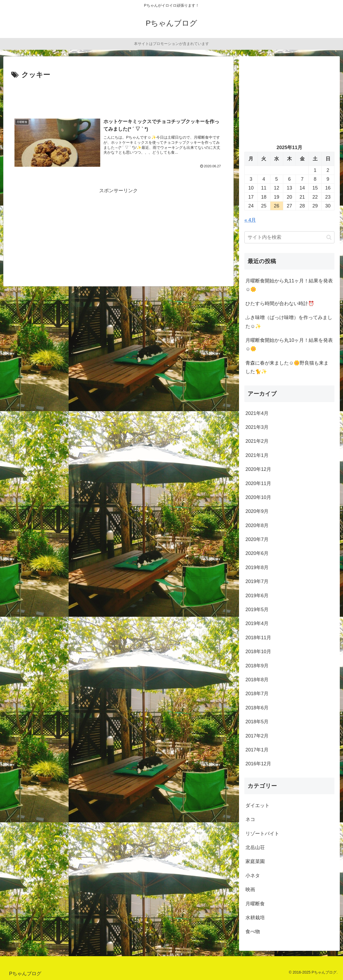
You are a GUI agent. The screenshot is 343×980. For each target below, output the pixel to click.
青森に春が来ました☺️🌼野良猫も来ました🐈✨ (287, 367)
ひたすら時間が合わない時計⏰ (280, 304)
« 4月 (250, 220)
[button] (329, 237)
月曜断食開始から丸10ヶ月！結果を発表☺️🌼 (289, 345)
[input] (289, 237)
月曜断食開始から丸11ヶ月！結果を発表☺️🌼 (289, 285)
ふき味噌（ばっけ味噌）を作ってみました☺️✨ (289, 322)
